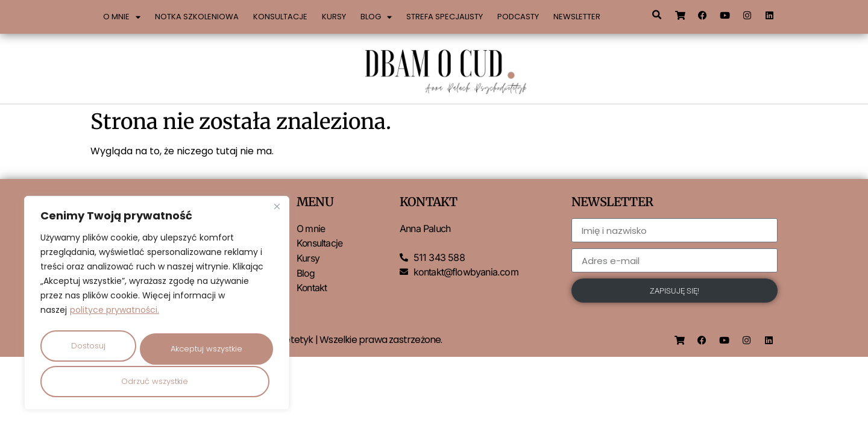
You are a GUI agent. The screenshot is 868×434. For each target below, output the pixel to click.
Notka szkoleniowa (197, 17)
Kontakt (312, 286)
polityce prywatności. (115, 312)
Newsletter (577, 17)
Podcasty (518, 17)
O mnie (122, 17)
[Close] (277, 208)
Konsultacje (280, 17)
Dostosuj (88, 344)
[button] (656, 15)
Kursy (334, 17)
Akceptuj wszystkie (157, 381)
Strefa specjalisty (445, 17)
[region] (157, 304)
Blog (376, 17)
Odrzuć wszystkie (205, 344)
